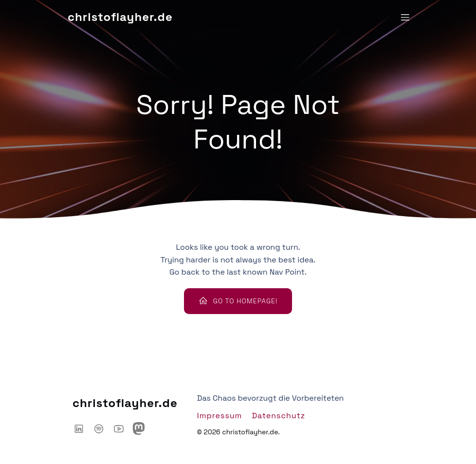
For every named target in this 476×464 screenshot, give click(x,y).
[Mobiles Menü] (405, 17)
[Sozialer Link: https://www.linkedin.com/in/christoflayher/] (82, 428)
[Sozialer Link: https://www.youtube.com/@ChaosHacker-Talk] (122, 428)
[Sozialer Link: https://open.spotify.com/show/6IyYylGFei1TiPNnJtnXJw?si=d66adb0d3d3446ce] (102, 428)
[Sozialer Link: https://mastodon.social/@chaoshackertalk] (142, 428)
